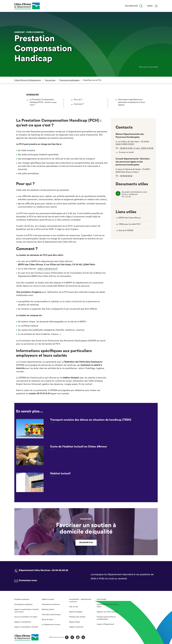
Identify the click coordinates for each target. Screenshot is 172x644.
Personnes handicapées (69, 80)
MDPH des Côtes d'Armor (130, 218)
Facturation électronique (51, 615)
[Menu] (156, 6)
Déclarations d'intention (51, 604)
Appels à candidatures (23, 622)
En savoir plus (86, 543)
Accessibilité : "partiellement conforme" (80, 601)
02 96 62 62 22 (126, 176)
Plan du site (74, 607)
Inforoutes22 (101, 599)
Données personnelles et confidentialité (106, 618)
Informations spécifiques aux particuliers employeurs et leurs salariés (130, 102)
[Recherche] (141, 6)
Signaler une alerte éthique (107, 612)
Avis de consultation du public (26, 617)
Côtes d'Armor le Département (28, 80)
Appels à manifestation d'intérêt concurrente (27, 611)
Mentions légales (76, 612)
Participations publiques (23, 604)
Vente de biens (47, 620)
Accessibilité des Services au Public (108, 606)
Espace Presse (75, 622)
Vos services (50, 80)
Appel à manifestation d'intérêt (26, 627)
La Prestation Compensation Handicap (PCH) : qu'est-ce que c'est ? (42, 102)
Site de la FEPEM (126, 231)
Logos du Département (105, 624)
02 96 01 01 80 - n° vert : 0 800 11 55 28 (137, 148)
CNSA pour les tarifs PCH (130, 224)
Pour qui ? (77, 100)
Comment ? (78, 104)
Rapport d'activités (76, 627)
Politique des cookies (77, 617)
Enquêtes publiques (22, 599)
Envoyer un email (125, 152)
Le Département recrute (51, 625)
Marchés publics (48, 609)
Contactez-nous (28, 580)
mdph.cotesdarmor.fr (48, 269)
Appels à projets (48, 599)
